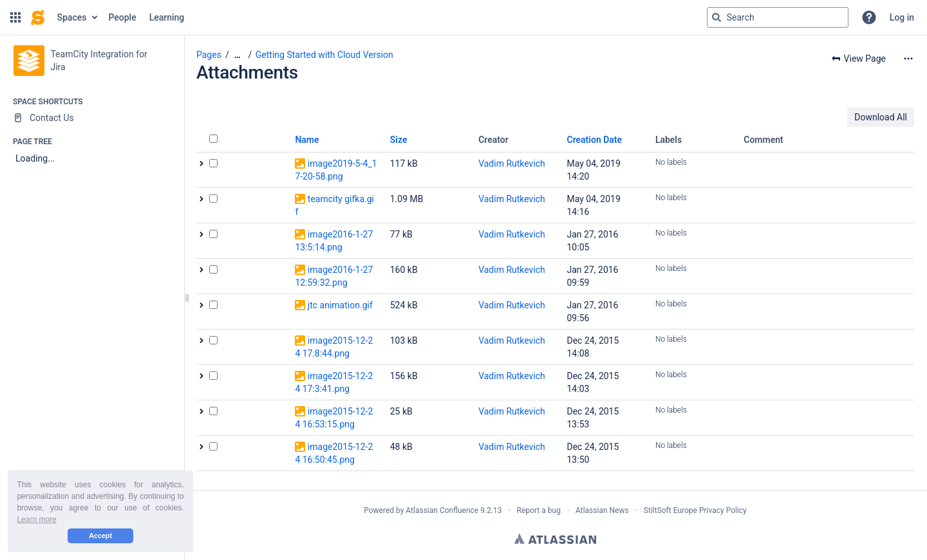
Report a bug (539, 510)
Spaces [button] (72, 17)
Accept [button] (100, 536)
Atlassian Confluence (442, 510)
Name (307, 140)
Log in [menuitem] (902, 17)
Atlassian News (602, 510)
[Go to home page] (38, 17)
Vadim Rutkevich (512, 163)
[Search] (716, 17)
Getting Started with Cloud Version (324, 55)
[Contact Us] (92, 118)
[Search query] (778, 17)
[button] (15, 17)
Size (399, 140)
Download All (881, 117)
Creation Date (595, 140)
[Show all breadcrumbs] (238, 55)
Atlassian (555, 539)
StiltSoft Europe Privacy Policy (695, 510)
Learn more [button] (36, 519)
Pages (209, 55)
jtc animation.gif (340, 305)
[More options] (908, 59)
